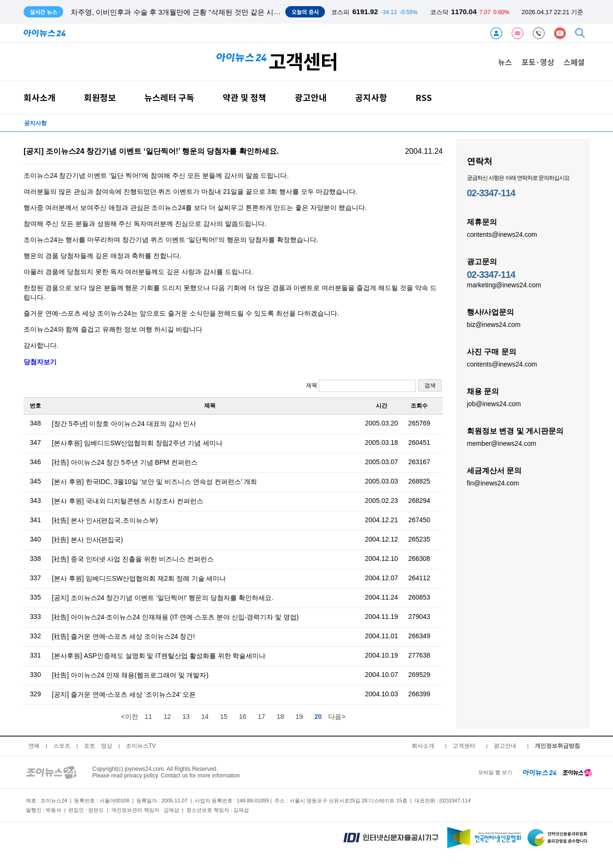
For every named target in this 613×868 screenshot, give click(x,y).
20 (318, 717)
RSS (424, 97)
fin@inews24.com (493, 483)
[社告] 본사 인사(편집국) (87, 540)
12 (167, 717)
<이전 (129, 717)
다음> (337, 717)
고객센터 (464, 746)
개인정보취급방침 (557, 746)
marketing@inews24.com (504, 284)
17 (262, 717)
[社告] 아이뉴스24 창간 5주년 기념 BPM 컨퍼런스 (125, 462)
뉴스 (505, 62)
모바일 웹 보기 (495, 772)
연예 (34, 746)
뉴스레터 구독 (169, 97)
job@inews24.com (494, 403)
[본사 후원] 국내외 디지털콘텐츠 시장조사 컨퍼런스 (128, 501)
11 (149, 717)
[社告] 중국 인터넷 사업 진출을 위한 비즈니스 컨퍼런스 (133, 559)
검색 (430, 385)
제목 (361, 386)
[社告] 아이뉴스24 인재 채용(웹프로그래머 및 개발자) (130, 675)
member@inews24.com (501, 443)
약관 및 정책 (244, 97)
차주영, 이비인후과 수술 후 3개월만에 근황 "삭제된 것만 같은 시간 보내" (185, 12)
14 (205, 717)
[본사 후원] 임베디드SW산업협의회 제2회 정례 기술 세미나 (139, 578)
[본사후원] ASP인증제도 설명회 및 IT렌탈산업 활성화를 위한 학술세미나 (159, 656)
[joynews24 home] (577, 772)
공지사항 (371, 97)
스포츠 (62, 746)
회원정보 (100, 97)
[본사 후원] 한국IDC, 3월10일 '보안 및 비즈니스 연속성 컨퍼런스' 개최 (155, 482)
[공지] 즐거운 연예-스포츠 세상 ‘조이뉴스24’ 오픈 (124, 694)
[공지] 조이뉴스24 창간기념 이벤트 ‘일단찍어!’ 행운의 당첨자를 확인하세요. (163, 598)
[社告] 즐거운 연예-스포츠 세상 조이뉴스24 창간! (123, 636)
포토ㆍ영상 (98, 746)
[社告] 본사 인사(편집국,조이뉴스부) (105, 520)
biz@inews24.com (494, 324)
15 (224, 717)
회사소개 (40, 97)
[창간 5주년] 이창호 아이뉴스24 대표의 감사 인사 (124, 424)
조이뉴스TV (141, 746)
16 (243, 717)
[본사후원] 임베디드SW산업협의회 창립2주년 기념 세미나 (137, 443)
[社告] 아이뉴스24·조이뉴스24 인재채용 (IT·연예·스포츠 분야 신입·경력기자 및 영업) (175, 617)
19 (299, 717)
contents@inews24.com (502, 234)
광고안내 (311, 97)
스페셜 (574, 62)
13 (186, 717)
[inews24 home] (540, 772)
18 (281, 717)
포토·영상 (538, 62)
